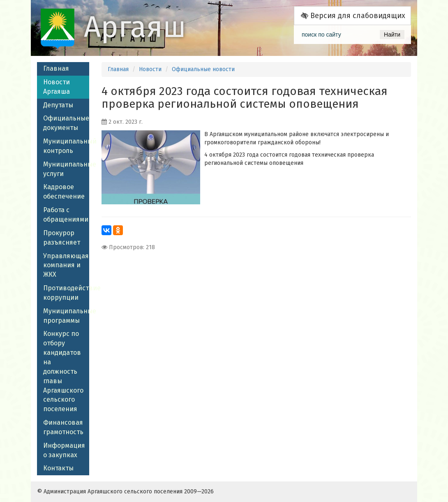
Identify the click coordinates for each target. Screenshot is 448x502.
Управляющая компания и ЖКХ (66, 265)
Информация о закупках (64, 450)
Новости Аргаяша (57, 87)
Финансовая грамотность (63, 427)
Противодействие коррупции (66, 293)
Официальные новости (203, 69)
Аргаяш (135, 27)
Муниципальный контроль (66, 146)
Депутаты (58, 105)
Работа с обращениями (66, 215)
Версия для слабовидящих (353, 16)
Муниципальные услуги (66, 169)
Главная (56, 68)
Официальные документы (66, 123)
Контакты (58, 468)
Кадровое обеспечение (64, 192)
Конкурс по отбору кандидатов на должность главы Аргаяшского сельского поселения (63, 371)
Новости (150, 69)
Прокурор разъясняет (62, 238)
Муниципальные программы (66, 316)
